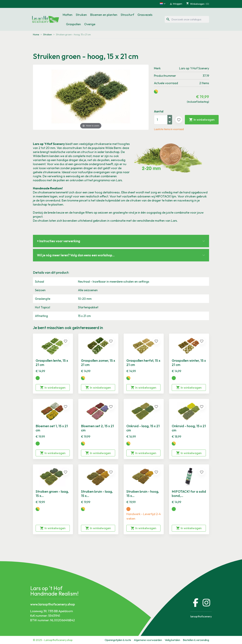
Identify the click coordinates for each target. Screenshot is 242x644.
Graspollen (73, 24)
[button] (163, 4)
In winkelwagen (202, 120)
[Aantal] (161, 120)
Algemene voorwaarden (148, 640)
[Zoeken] (187, 19)
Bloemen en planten (104, 15)
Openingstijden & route (118, 640)
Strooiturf (127, 15)
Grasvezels (145, 15)
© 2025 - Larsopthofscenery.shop (53, 640)
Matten (68, 15)
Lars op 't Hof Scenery (194, 68)
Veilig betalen (172, 640)
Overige (90, 24)
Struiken (81, 15)
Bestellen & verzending (196, 640)
